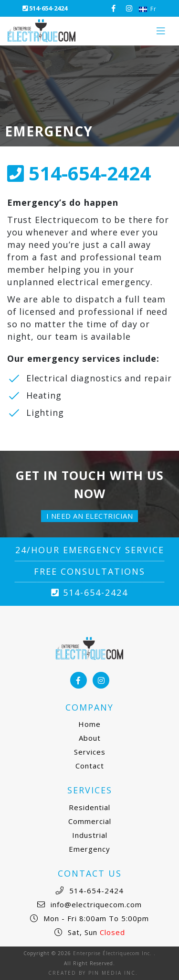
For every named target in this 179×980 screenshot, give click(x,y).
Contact (90, 766)
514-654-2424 (45, 8)
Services (90, 752)
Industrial (90, 835)
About (90, 738)
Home (89, 724)
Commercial (90, 821)
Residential (89, 807)
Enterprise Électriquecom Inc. (112, 953)
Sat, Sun (95, 932)
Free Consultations (89, 571)
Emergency (89, 849)
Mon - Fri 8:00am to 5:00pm (95, 918)
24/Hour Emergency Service (90, 550)
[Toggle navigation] (161, 31)
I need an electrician (90, 516)
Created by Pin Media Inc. (93, 973)
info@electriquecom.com (95, 904)
